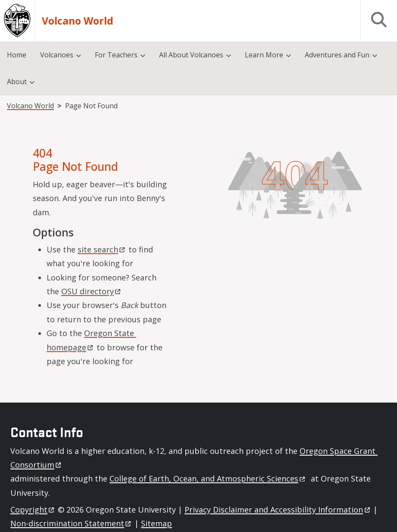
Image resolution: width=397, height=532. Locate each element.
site (102, 249)
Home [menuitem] (17, 55)
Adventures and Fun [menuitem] (337, 55)
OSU (92, 291)
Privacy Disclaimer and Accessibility (278, 510)
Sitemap (156, 523)
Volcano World (78, 21)
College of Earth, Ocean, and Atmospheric (208, 478)
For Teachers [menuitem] (116, 55)
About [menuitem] (17, 82)
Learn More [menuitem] (264, 55)
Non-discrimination (71, 523)
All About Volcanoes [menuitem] (191, 55)
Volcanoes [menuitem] (57, 55)
